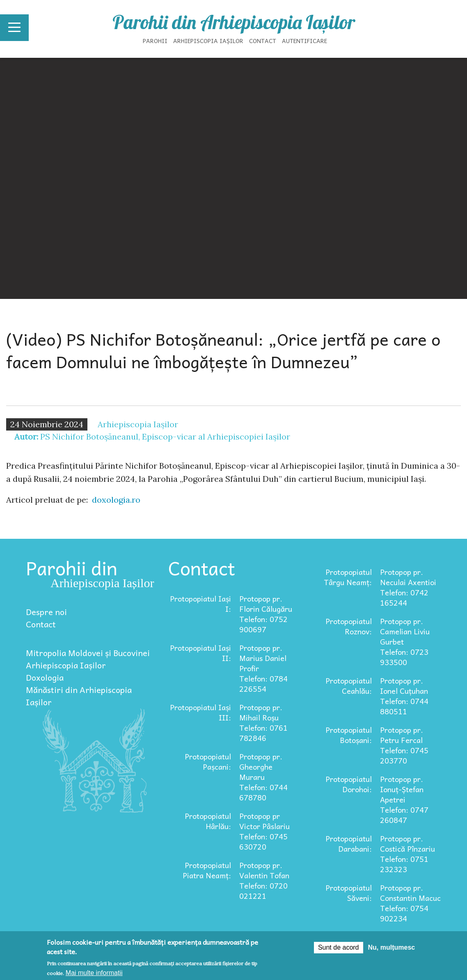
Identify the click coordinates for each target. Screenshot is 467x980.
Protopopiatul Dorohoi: (349, 784)
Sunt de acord (339, 947)
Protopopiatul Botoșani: (349, 735)
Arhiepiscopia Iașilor (208, 41)
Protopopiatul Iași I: (200, 604)
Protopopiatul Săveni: (349, 893)
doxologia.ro (116, 500)
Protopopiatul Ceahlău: (349, 686)
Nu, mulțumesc (392, 947)
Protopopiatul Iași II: (200, 653)
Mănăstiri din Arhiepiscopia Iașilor (79, 696)
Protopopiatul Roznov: (349, 626)
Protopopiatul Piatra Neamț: (207, 870)
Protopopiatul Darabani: (349, 843)
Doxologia (45, 677)
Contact (263, 41)
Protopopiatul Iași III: (200, 712)
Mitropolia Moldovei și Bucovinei (88, 653)
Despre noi (46, 612)
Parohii (155, 41)
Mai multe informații (94, 973)
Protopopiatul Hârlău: (208, 821)
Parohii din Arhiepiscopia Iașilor (234, 22)
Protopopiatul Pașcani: (208, 761)
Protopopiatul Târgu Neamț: (348, 577)
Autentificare (304, 41)
